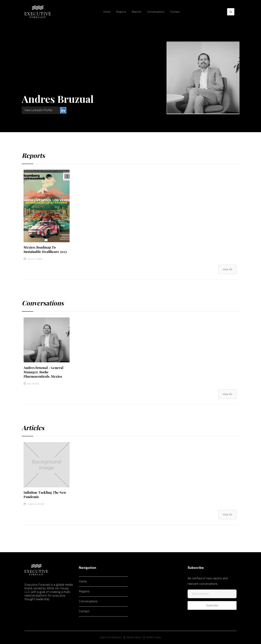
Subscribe (212, 605)
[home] (38, 12)
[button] (121, 12)
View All (227, 269)
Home (107, 12)
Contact (175, 12)
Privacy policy (134, 637)
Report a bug (154, 637)
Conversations (156, 12)
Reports (137, 12)
